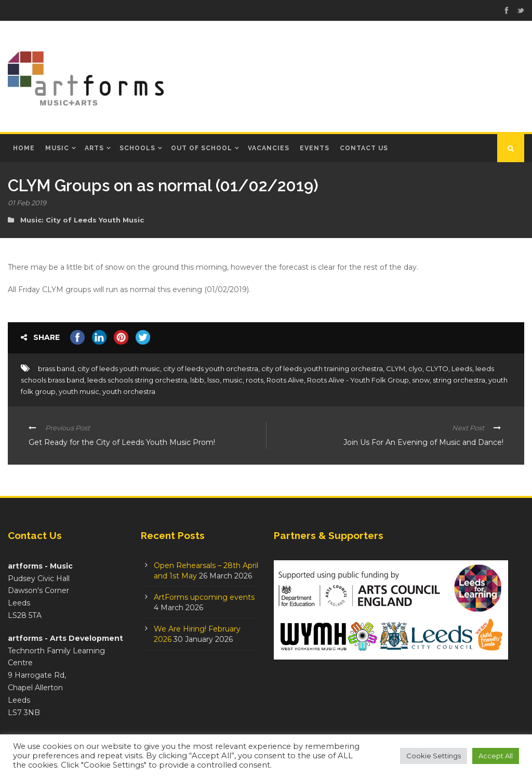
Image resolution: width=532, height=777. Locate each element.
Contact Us (364, 148)
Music (57, 148)
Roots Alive (285, 380)
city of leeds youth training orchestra (322, 368)
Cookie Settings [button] (434, 756)
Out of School (202, 148)
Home (24, 148)
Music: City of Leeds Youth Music (82, 220)
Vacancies (269, 148)
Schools (137, 148)
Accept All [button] (496, 756)
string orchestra (459, 380)
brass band (56, 368)
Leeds (462, 368)
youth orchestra (129, 391)
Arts (94, 148)
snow (421, 380)
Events (315, 148)
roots (255, 380)
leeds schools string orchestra (137, 380)
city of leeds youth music (119, 368)
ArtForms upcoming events (204, 597)
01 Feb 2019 (27, 203)
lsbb (197, 380)
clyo (415, 368)
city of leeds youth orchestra (211, 368)
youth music (79, 391)
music (233, 380)
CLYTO (437, 368)
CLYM (396, 368)
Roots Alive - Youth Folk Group (358, 380)
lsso (214, 380)
